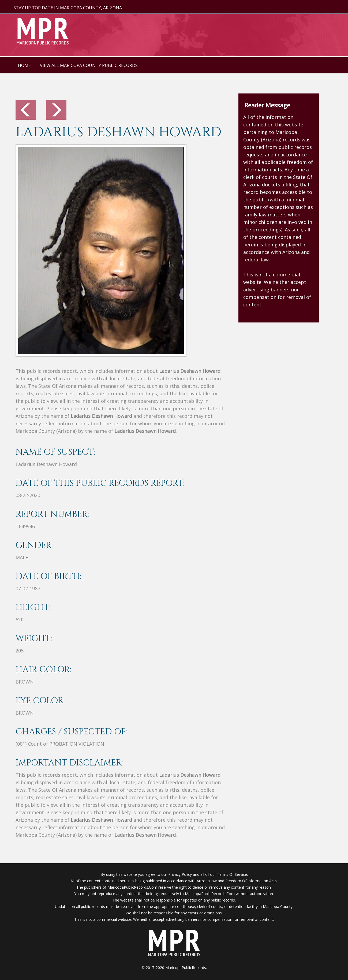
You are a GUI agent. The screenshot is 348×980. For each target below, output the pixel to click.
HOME (24, 65)
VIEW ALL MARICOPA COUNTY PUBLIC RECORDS (89, 65)
